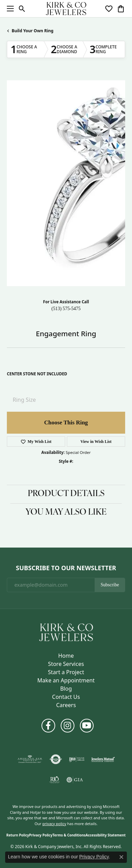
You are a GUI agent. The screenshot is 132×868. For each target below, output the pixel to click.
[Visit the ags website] (30, 759)
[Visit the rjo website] (55, 780)
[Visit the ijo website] (77, 759)
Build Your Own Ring (33, 31)
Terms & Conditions (69, 835)
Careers (66, 705)
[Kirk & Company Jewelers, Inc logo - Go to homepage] (66, 9)
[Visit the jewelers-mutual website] (103, 759)
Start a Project (66, 672)
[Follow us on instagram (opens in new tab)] (68, 726)
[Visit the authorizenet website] (56, 759)
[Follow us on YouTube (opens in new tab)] (87, 726)
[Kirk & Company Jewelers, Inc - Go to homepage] (66, 632)
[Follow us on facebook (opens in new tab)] (48, 726)
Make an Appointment (66, 680)
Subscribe (110, 585)
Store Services (66, 664)
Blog (66, 689)
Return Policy (18, 835)
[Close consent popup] (121, 857)
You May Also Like (66, 513)
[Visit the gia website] (75, 780)
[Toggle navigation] (9, 9)
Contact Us (66, 697)
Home (66, 656)
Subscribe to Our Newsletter (66, 568)
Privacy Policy (41, 835)
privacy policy (54, 824)
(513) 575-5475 (66, 309)
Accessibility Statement (106, 835)
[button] (22, 9)
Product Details (66, 494)
